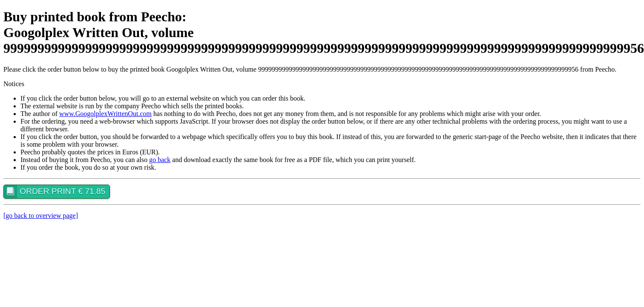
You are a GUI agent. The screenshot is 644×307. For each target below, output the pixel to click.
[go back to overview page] (41, 216)
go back (160, 160)
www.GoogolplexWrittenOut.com (105, 114)
